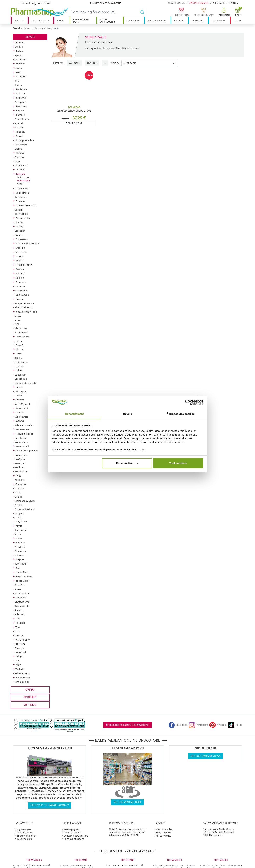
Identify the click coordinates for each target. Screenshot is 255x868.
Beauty (19, 21)
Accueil (16, 28)
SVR (18, 618)
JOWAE (19, 345)
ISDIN (18, 324)
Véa (17, 661)
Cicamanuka (22, 682)
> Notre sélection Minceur (105, 3)
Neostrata (20, 438)
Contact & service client (76, 836)
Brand (91, 63)
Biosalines (21, 106)
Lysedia (20, 400)
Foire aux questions (74, 839)
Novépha (20, 459)
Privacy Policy (164, 836)
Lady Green (21, 522)
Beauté (30, 37)
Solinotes (19, 614)
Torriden (19, 648)
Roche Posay (23, 572)
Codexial (19, 157)
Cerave (19, 136)
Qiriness (19, 555)
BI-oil (17, 81)
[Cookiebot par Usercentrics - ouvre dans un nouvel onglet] (188, 402)
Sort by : (116, 63)
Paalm (18, 505)
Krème (18, 358)
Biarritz (19, 85)
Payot (19, 526)
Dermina (20, 201)
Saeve (18, 589)
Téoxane (19, 635)
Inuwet (18, 320)
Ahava (19, 47)
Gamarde (21, 282)
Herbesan (221, 865)
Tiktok (235, 725)
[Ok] (144, 12)
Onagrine (21, 484)
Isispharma (21, 328)
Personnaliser (127, 463)
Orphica (19, 488)
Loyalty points (24, 839)
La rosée (19, 366)
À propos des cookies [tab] (181, 414)
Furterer (20, 273)
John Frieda (22, 337)
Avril (18, 72)
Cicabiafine (21, 145)
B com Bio (21, 76)
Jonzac (19, 341)
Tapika (18, 517)
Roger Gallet (22, 581)
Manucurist (22, 408)
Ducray (19, 227)
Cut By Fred (21, 165)
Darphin (20, 170)
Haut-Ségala (22, 295)
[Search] (105, 12)
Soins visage (23, 181)
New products (177, 3)
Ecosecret (20, 231)
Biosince (20, 111)
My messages (24, 829)
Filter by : (59, 63)
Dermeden (20, 197)
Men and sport (157, 21)
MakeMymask (22, 404)
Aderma (20, 42)
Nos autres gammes (27, 451)
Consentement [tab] (74, 414)
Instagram (198, 725)
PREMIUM (20, 547)
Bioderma (21, 98)
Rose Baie (20, 585)
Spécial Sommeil (199, 3)
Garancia (20, 286)
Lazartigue (21, 379)
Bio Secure (21, 89)
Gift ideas (30, 705)
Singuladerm (22, 602)
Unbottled (20, 652)
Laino (19, 370)
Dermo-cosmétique (26, 205)
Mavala (20, 412)
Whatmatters (22, 673)
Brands (233, 3)
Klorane (20, 349)
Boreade (19, 123)
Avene (19, 68)
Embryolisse (22, 239)
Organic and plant (81, 21)
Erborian (20, 248)
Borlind (19, 51)
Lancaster (20, 375)
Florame (20, 269)
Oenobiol (191, 865)
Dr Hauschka (23, 218)
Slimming (198, 21)
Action (74, 63)
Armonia (20, 64)
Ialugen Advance (24, 303)
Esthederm (20, 252)
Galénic (20, 278)
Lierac (19, 387)
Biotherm (20, 115)
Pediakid (138, 865)
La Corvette (21, 362)
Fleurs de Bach (24, 265)
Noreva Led (22, 446)
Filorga (19, 260)
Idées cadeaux (23, 307)
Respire (20, 559)
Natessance (22, 429)
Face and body (40, 21)
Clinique (20, 153)
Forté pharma (207, 865)
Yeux (19, 184)
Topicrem (20, 644)
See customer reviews (206, 756)
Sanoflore (21, 598)
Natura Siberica (24, 434)
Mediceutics (21, 417)
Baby (60, 21)
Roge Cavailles (24, 577)
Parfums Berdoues (25, 509)
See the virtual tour (127, 802)
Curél (17, 161)
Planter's (20, 543)
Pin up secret (23, 678)
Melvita (20, 421)
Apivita (19, 55)
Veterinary (218, 21)
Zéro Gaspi (219, 3)
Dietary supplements (108, 21)
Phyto (19, 538)
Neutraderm (21, 442)
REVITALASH (21, 564)
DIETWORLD (21, 214)
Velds (18, 492)
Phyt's (18, 534)
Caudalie (21, 132)
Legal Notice (164, 833)
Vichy (18, 665)
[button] (224, 12)
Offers (238, 21)
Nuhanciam (21, 471)
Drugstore (133, 21)
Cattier (19, 127)
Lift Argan (20, 391)
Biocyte (157, 865)
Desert (18, 210)
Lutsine (19, 396)
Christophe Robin (24, 140)
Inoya (18, 316)
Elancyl (18, 235)
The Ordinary (22, 640)
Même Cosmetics (24, 425)
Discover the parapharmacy (50, 805)
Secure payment (72, 829)
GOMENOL (21, 291)
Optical (179, 21)
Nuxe (18, 476)
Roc (17, 568)
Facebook (178, 725)
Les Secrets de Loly (25, 383)
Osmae (19, 497)
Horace (20, 299)
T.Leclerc (20, 623)
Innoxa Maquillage (26, 312)
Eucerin (19, 256)
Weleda (20, 669)
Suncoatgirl (21, 530)
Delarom (39, 28)
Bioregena (20, 102)
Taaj (18, 627)
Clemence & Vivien (25, 501)
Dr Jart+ (19, 222)
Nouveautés (21, 455)
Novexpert (20, 463)
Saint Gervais (22, 593)
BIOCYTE (20, 93)
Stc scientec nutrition (173, 865)
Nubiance (20, 467)
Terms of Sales (165, 829)
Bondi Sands (22, 119)
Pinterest (218, 725)
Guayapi (19, 513)
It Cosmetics (21, 333)
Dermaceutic (22, 188)
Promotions (21, 551)
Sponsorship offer (26, 836)
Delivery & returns (73, 833)
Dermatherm (22, 193)
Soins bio (19, 610)
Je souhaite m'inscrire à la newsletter (128, 725)
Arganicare (21, 59)
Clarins (18, 149)
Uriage (19, 656)
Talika (18, 631)
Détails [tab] (127, 414)
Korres (19, 354)
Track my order (25, 833)
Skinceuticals (22, 606)
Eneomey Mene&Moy (27, 243)
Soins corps (23, 177)
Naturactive (234, 865)
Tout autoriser (178, 463)
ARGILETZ (20, 480)
